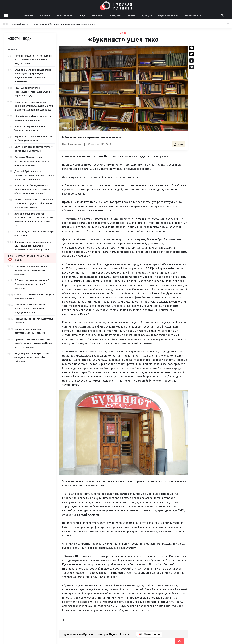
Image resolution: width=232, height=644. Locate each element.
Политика (45, 15)
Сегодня (28, 15)
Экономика (98, 15)
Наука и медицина (168, 15)
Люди (82, 15)
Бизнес (132, 15)
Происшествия (64, 15)
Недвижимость (193, 15)
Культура (147, 15)
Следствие (116, 15)
